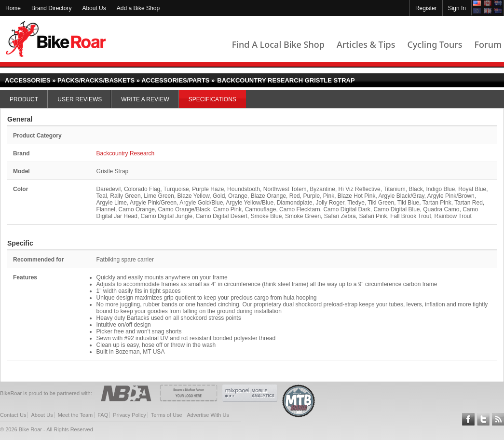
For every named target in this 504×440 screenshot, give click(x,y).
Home (13, 8)
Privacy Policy (129, 415)
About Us (94, 8)
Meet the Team (75, 415)
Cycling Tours (435, 44)
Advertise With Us (208, 415)
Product (24, 99)
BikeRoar (56, 39)
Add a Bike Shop (138, 8)
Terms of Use (167, 415)
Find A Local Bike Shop (278, 44)
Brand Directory (51, 8)
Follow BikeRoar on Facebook (468, 419)
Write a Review (145, 99)
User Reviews (80, 99)
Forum (488, 44)
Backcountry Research (126, 153)
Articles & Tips (366, 44)
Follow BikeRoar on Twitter (483, 419)
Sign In (457, 8)
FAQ (103, 415)
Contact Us (13, 415)
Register (426, 8)
